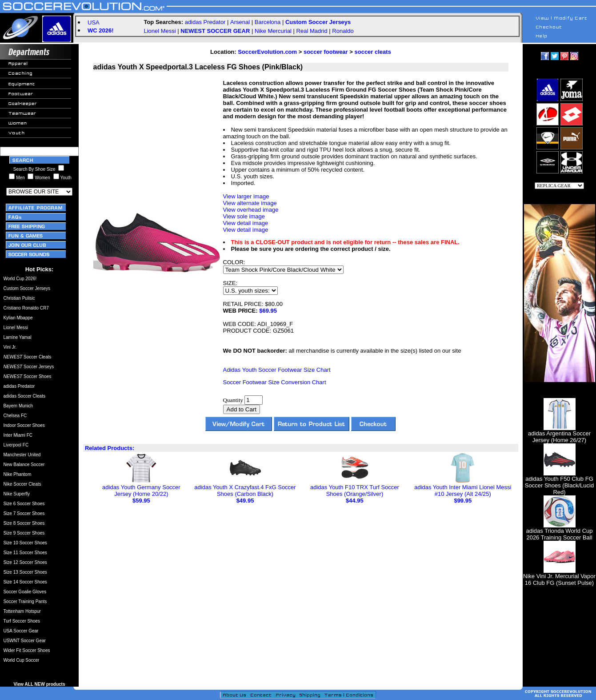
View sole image (244, 216)
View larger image (246, 196)
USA (94, 22)
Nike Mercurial (273, 31)
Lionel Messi (160, 31)
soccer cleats (372, 52)
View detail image (246, 223)
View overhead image (251, 210)
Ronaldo (343, 31)
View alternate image (250, 203)
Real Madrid (312, 31)
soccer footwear (326, 52)
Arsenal (240, 22)
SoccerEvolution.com (267, 52)
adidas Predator (205, 22)
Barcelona (268, 22)
